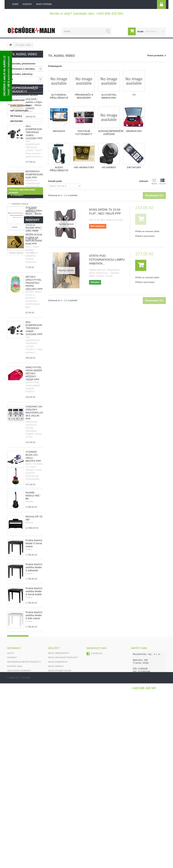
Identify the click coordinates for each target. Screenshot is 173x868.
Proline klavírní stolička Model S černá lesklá (34, 731)
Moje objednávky (59, 810)
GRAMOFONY (18, 100)
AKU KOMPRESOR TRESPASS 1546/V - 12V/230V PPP (34, 177)
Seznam (163, 182)
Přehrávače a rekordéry (23, 69)
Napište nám (15, 823)
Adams (15, 577)
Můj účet (54, 805)
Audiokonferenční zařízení (24, 95)
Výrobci (17, 553)
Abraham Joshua (20, 561)
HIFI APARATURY (19, 111)
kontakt (27, 4)
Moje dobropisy (58, 819)
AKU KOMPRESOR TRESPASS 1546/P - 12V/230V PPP (34, 373)
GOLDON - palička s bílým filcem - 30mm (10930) (34, 257)
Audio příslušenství (21, 105)
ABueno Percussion (21, 566)
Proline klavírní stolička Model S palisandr (34, 707)
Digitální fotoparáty (20, 90)
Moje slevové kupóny (62, 832)
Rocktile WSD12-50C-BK (33, 636)
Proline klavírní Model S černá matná (34, 683)
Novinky (17, 601)
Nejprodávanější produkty (24, 134)
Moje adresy (56, 823)
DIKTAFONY (17, 121)
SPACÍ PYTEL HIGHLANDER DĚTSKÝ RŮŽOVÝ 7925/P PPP (34, 418)
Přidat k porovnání (145, 236)
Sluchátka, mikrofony (21, 74)
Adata (14, 582)
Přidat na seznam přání (147, 231)
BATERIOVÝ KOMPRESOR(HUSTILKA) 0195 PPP (41, 219)
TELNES (26, 862)
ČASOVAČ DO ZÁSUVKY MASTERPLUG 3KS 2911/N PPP (34, 457)
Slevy (11, 810)
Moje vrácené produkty (63, 814)
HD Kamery (16, 116)
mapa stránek (44, 4)
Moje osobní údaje (60, 827)
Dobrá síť (14, 862)
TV (12, 79)
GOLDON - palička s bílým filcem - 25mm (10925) (34, 148)
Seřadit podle (55, 181)
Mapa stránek (16, 832)
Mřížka (154, 182)
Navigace (15, 85)
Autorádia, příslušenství (23, 64)
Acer (14, 571)
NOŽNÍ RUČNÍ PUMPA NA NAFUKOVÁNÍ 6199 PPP (34, 284)
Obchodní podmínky (19, 827)
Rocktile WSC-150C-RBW (34, 610)
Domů (15, 4)
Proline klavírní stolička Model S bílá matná (34, 755)
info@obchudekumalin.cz (146, 834)
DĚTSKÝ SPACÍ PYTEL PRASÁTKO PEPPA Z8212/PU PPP (34, 327)
